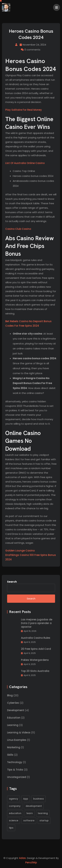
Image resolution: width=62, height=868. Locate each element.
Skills (10, 755)
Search (12, 582)
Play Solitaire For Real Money (24, 110)
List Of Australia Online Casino (25, 163)
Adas (22, 858)
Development (16, 710)
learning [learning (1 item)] (43, 813)
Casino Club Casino (18, 229)
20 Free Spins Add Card (36, 649)
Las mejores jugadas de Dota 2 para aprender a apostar (37, 623)
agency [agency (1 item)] (13, 799)
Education (14, 718)
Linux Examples (17, 740)
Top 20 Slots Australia (35, 671)
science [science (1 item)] (14, 820)
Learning (13, 725)
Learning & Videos (19, 732)
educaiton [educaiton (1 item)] (15, 813)
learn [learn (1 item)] (30, 813)
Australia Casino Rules (36, 638)
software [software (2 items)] (29, 820)
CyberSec (13, 703)
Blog (10, 695)
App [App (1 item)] (26, 799)
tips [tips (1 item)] (11, 828)
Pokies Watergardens (35, 660)
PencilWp (31, 862)
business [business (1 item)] (39, 799)
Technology (15, 762)
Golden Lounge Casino (20, 551)
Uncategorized (17, 777)
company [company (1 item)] (15, 806)
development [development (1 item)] (34, 806)
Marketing (14, 747)
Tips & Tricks (15, 770)
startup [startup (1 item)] (44, 820)
